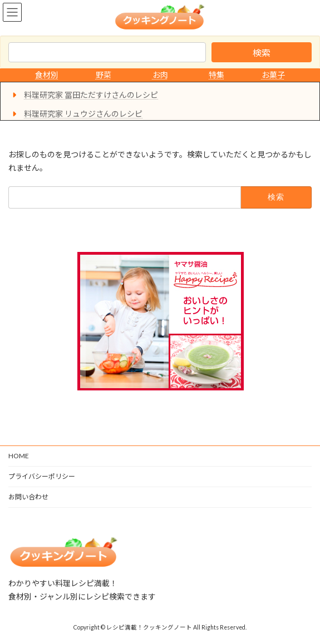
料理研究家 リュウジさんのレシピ (83, 114)
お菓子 (273, 75)
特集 (216, 75)
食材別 (47, 75)
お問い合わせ (28, 497)
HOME (19, 456)
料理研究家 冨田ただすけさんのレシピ (91, 95)
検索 (262, 53)
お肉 (160, 75)
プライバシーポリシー (42, 476)
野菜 (104, 75)
